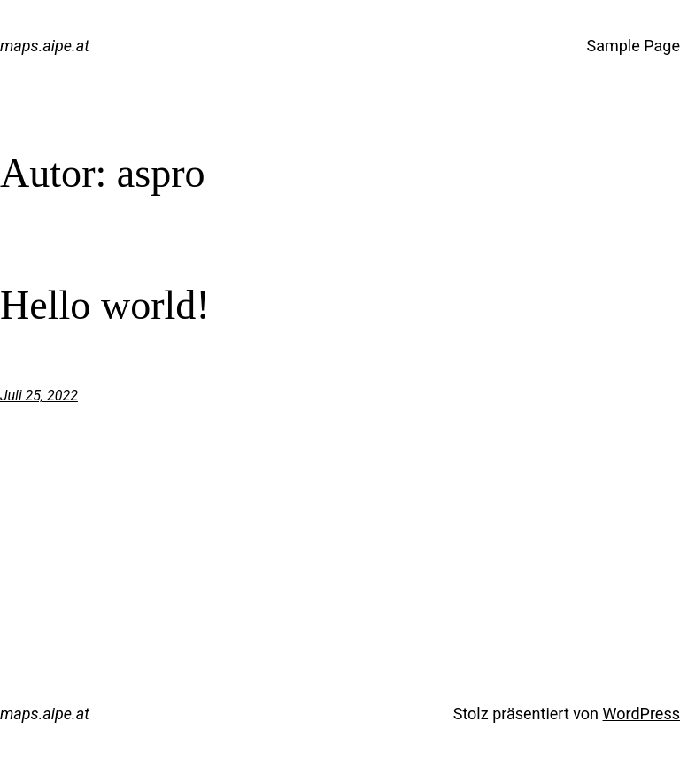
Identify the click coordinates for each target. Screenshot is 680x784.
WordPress (641, 714)
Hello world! (105, 305)
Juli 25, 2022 (39, 396)
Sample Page (634, 46)
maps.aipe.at (45, 46)
